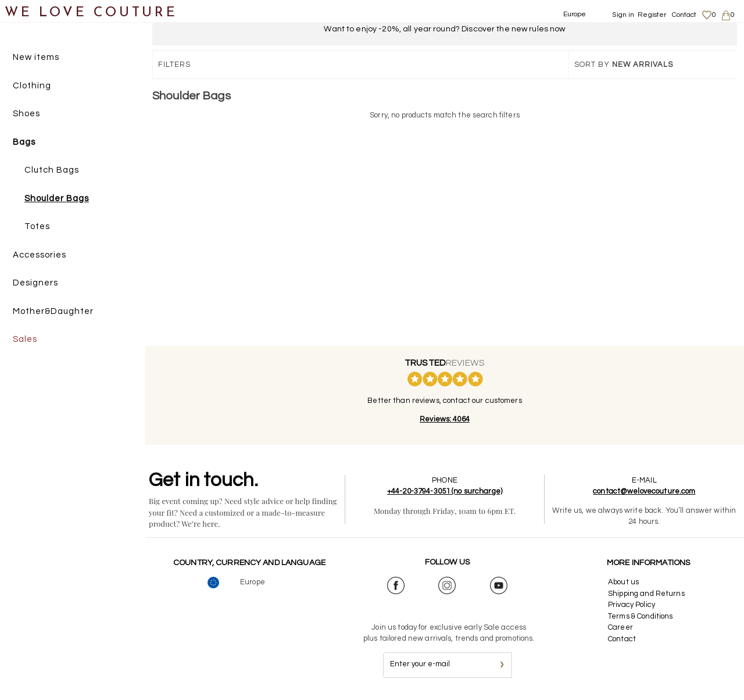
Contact (684, 15)
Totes (37, 226)
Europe (575, 14)
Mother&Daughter (53, 311)
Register (652, 15)
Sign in (623, 15)
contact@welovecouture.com (644, 491)
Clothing (32, 86)
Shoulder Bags (57, 199)
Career (620, 627)
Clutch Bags (52, 170)
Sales (25, 339)
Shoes (26, 114)
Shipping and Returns (646, 594)
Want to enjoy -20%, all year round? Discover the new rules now (444, 29)
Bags (24, 142)
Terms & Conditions (640, 616)
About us (623, 582)
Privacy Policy (632, 605)
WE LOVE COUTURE (91, 13)
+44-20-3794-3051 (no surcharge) (445, 491)
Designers (35, 283)
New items (36, 57)
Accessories (40, 255)
